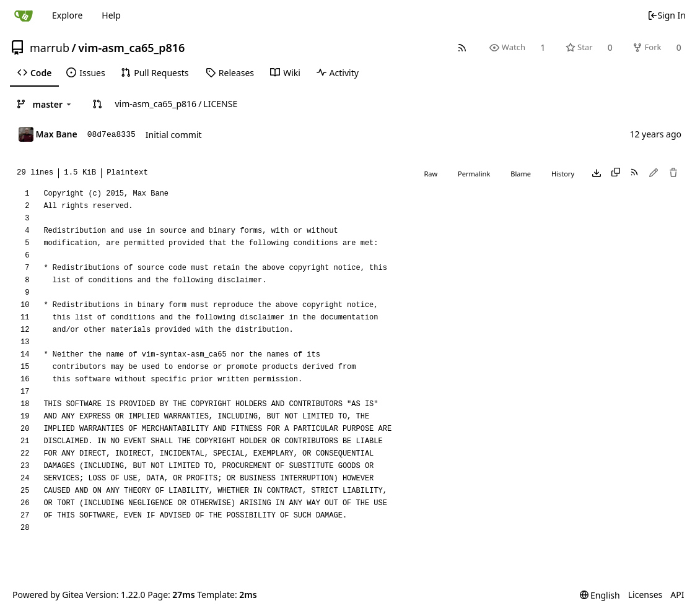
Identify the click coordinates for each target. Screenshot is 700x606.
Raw (431, 174)
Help (111, 15)
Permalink (474, 174)
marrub (50, 48)
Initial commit (174, 135)
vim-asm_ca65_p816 (131, 48)
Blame (521, 174)
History (563, 174)
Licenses (645, 595)
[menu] (600, 595)
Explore (67, 15)
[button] (97, 104)
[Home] (24, 15)
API (677, 595)
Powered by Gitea (48, 595)
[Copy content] (616, 173)
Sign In (667, 15)
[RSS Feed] (462, 47)
